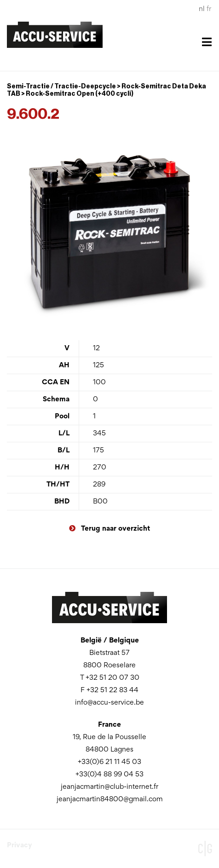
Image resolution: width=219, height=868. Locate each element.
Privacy (20, 845)
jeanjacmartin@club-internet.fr (109, 787)
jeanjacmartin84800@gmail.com (110, 799)
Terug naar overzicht (109, 529)
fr (209, 9)
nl (202, 9)
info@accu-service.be (109, 703)
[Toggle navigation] (109, 48)
